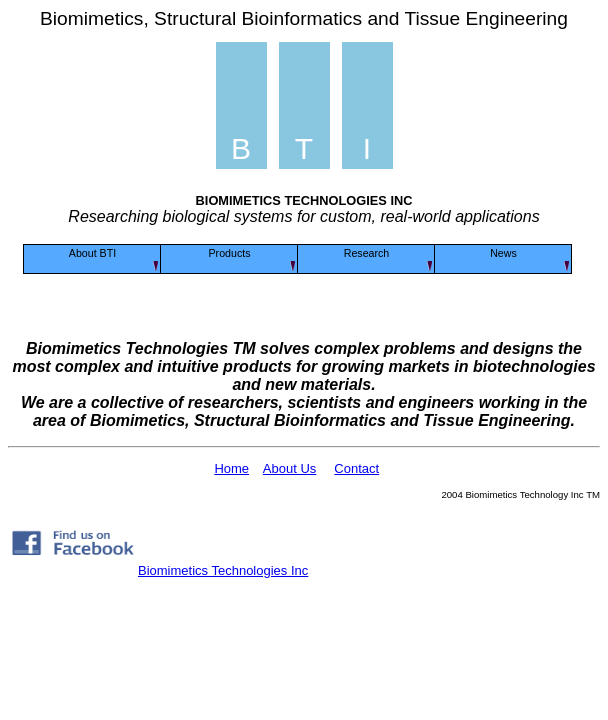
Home (231, 468)
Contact (356, 468)
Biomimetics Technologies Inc (223, 570)
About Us (289, 468)
